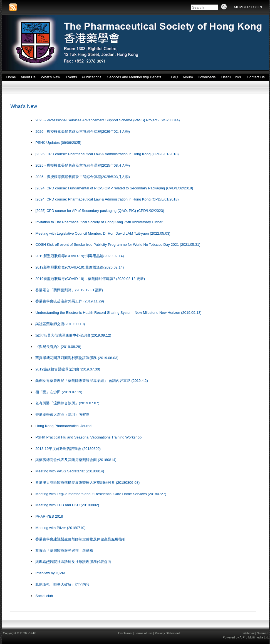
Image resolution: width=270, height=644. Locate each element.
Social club (44, 596)
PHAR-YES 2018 (49, 516)
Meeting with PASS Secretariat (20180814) (70, 471)
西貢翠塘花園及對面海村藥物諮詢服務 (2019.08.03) (77, 358)
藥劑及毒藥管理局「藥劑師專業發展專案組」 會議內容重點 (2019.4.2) (92, 381)
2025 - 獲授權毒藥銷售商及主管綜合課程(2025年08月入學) (83, 165)
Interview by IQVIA (50, 573)
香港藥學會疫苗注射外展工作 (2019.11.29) (70, 301)
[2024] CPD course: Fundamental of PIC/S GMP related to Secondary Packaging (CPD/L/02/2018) (114, 188)
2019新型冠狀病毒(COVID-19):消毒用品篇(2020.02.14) (80, 256)
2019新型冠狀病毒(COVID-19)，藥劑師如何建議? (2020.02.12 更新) (90, 279)
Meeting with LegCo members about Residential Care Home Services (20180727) (101, 494)
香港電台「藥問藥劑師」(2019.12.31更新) (69, 290)
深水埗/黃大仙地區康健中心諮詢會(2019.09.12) (73, 335)
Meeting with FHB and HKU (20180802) (67, 505)
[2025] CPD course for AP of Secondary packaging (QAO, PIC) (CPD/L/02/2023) (100, 211)
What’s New (24, 106)
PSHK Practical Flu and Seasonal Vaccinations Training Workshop (88, 437)
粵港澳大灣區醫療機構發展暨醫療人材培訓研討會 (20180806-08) (87, 483)
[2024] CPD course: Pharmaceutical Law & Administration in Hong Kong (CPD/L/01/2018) (107, 199)
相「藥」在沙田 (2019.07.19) (59, 392)
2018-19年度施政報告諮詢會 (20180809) (68, 449)
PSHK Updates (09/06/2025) (58, 143)
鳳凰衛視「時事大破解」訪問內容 (62, 584)
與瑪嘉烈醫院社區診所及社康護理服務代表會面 (73, 562)
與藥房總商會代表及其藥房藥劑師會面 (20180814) (76, 460)
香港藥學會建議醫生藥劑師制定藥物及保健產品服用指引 (80, 539)
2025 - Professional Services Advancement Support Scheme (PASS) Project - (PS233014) (107, 120)
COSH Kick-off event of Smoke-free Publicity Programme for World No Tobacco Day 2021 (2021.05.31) (118, 245)
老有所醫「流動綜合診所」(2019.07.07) (67, 403)
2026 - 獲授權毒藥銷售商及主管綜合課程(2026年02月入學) (83, 131)
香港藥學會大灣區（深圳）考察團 (62, 414)
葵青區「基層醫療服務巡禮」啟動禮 (64, 551)
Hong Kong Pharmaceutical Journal (64, 426)
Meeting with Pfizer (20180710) (60, 528)
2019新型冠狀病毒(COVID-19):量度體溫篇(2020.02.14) (80, 267)
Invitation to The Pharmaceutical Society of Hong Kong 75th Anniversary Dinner (99, 222)
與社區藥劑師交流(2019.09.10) (60, 324)
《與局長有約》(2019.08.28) (58, 347)
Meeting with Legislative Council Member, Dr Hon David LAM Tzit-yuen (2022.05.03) (103, 233)
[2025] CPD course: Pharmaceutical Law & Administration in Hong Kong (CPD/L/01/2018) (107, 154)
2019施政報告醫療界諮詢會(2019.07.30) (68, 369)
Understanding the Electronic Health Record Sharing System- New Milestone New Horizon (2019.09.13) (118, 313)
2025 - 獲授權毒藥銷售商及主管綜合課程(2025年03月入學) (83, 177)
